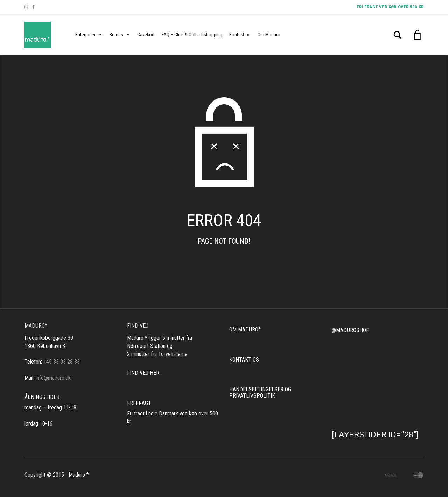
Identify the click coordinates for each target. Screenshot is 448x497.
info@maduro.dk (53, 378)
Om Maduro (269, 35)
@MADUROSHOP (351, 330)
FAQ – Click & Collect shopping (192, 35)
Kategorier (89, 35)
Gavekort (146, 35)
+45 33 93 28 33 (62, 362)
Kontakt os (240, 35)
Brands (120, 35)
